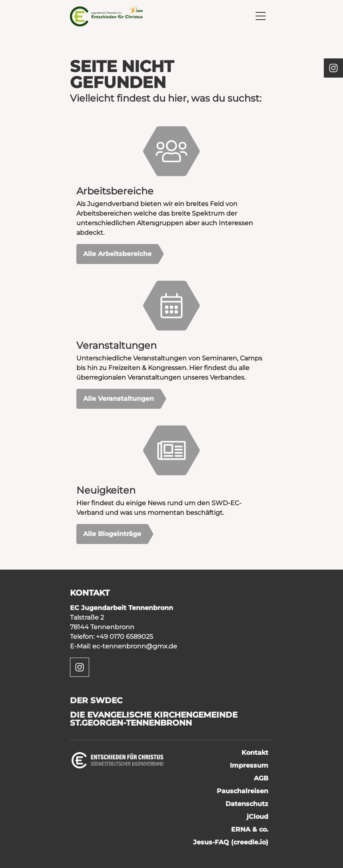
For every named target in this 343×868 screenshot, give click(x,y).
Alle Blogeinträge (112, 534)
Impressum (249, 765)
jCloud (257, 817)
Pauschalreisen (242, 791)
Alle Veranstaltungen (119, 399)
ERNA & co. (250, 829)
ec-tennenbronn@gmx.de (135, 646)
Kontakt (255, 753)
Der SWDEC (96, 700)
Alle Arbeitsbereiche (117, 254)
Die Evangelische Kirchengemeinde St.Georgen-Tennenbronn (154, 719)
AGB (261, 778)
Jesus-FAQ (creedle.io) (231, 842)
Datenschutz (247, 804)
